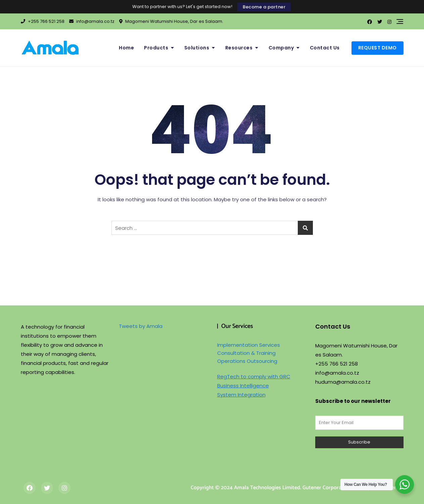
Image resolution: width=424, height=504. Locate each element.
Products (156, 48)
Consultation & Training (246, 353)
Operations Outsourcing (247, 361)
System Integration (241, 395)
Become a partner (264, 7)
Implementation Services (249, 345)
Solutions (197, 48)
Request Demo (378, 48)
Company (281, 48)
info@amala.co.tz (92, 21)
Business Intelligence (243, 386)
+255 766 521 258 (43, 21)
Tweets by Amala (141, 326)
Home (126, 48)
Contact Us (325, 48)
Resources (239, 48)
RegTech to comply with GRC (254, 376)
